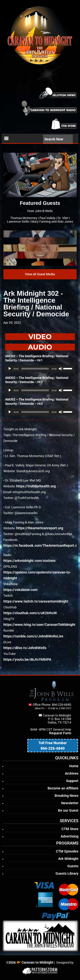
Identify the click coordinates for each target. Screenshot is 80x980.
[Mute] (60, 369)
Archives (72, 773)
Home (74, 766)
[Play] (10, 369)
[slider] (35, 369)
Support (72, 781)
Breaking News (67, 796)
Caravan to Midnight (37, 962)
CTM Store (70, 829)
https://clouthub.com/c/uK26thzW (30, 613)
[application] (40, 369)
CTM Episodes (67, 851)
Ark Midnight (68, 859)
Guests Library (67, 873)
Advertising (70, 836)
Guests (73, 866)
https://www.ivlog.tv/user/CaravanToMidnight (39, 625)
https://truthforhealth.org (36, 486)
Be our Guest (68, 810)
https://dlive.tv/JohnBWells (25, 648)
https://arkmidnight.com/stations (29, 561)
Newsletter (70, 803)
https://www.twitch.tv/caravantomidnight (36, 601)
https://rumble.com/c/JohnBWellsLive (33, 636)
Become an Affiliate (63, 788)
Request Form (60, 733)
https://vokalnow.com (20, 590)
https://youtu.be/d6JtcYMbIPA (27, 659)
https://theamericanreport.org (40, 528)
